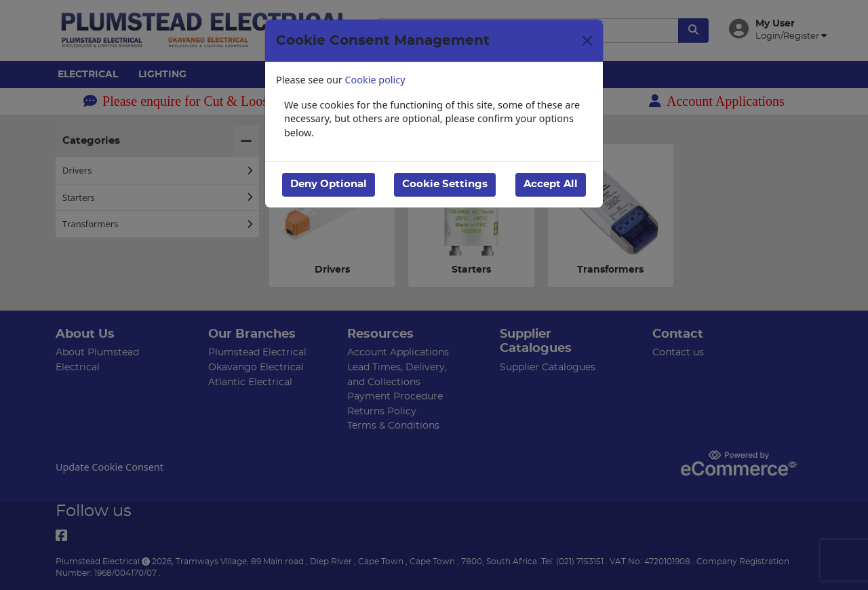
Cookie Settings (445, 184)
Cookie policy (375, 80)
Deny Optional (329, 184)
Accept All (551, 184)
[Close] (587, 41)
